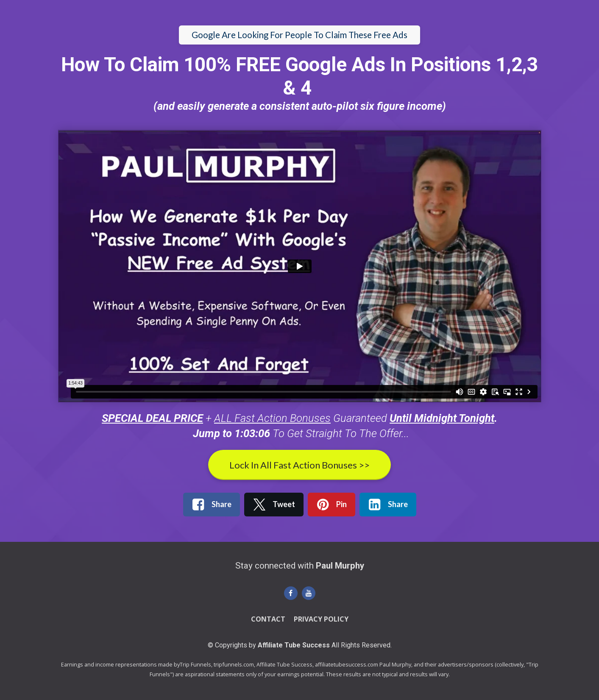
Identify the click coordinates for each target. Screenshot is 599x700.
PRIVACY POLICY (321, 619)
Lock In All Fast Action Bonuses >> (299, 465)
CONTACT (268, 619)
